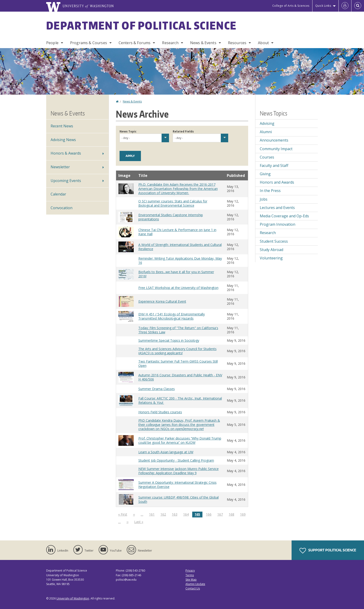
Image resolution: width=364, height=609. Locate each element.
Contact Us (193, 588)
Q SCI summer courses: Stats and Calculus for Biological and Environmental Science (173, 203)
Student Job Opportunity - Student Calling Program (176, 460)
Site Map (191, 580)
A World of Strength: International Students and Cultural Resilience (180, 247)
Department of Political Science (141, 25)
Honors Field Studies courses (160, 412)
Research (170, 43)
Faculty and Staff (274, 165)
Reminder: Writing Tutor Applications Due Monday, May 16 (180, 260)
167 (221, 514)
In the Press (270, 191)
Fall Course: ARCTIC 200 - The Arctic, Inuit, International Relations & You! (180, 400)
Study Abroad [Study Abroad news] (271, 250)
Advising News (63, 140)
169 (244, 514)
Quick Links (323, 6)
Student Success (274, 241)
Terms (190, 575)
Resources (237, 43)
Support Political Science (328, 551)
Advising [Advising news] (267, 123)
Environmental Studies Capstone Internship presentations (171, 217)
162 (164, 514)
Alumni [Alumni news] (266, 132)
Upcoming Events (66, 181)
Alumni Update (195, 584)
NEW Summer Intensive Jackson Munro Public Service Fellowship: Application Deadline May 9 (179, 471)
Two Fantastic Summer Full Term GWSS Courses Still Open (178, 363)
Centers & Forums (135, 43)
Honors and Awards (277, 182)
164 (187, 514)
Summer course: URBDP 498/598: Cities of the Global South (179, 499)
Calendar (58, 194)
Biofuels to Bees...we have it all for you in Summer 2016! (176, 274)
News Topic (128, 131)
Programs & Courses (89, 43)
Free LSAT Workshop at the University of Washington (178, 288)
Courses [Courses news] (267, 157)
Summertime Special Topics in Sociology (169, 340)
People (52, 43)
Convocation (62, 208)
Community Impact (276, 149)
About (263, 43)
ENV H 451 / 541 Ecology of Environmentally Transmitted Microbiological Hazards (172, 316)
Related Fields (183, 131)
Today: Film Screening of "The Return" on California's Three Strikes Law (178, 330)
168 (232, 514)
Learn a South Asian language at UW (166, 452)
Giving (265, 174)
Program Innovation (278, 224)
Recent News (62, 126)
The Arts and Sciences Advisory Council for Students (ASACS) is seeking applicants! (177, 351)
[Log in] (345, 6)
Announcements (274, 140)
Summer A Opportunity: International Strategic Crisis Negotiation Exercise (177, 485)
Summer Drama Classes (157, 389)
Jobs (264, 199)
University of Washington (73, 598)
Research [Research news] (268, 233)
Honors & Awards (66, 153)
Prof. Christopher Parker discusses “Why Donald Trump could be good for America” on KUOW (180, 440)
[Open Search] (358, 6)
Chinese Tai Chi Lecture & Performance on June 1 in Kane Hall (177, 232)
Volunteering (271, 258)
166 (210, 514)
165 (198, 515)
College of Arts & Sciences (291, 6)
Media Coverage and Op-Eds (284, 216)
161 (153, 514)
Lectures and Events (277, 208)
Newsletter (60, 167)
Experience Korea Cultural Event (162, 301)
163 (176, 514)
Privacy (190, 571)
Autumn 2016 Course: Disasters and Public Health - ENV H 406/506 (180, 377)
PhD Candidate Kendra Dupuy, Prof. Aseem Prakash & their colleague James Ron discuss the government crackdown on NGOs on (179, 425)
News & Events (203, 43)
